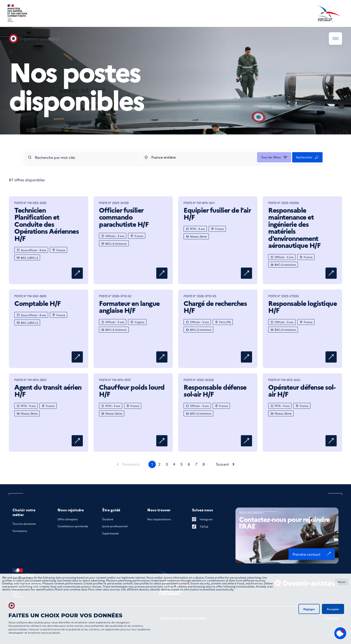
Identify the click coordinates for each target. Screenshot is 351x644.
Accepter (333, 609)
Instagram (202, 519)
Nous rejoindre (71, 510)
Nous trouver (159, 510)
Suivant (223, 464)
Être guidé (111, 510)
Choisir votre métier (24, 512)
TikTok (200, 526)
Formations (20, 531)
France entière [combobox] (164, 157)
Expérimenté (110, 533)
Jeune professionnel (115, 526)
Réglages (309, 609)
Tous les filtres (271, 157)
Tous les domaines (24, 524)
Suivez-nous (202, 510)
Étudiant (108, 519)
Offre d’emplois (68, 519)
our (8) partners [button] (23, 577)
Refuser (342, 582)
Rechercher (304, 157)
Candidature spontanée (73, 526)
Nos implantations (159, 519)
